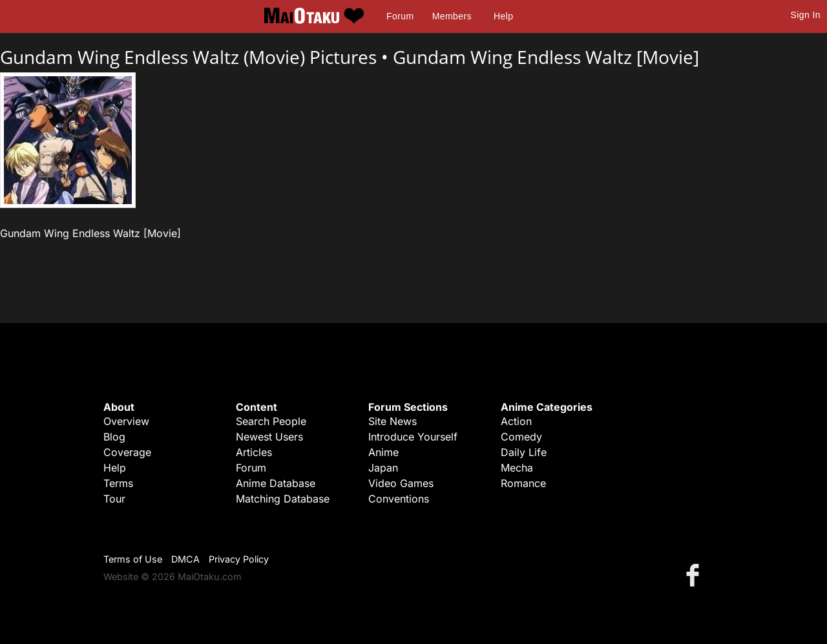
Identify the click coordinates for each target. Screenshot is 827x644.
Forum (400, 16)
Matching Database (283, 499)
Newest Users (269, 437)
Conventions (399, 499)
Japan (383, 468)
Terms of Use (133, 559)
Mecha (517, 468)
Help (503, 16)
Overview (126, 421)
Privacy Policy (239, 559)
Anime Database (276, 483)
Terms (118, 483)
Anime (383, 452)
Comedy (521, 437)
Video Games (401, 483)
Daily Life (524, 452)
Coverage (127, 452)
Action (516, 421)
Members (452, 16)
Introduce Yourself (413, 437)
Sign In (806, 15)
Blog (114, 437)
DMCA (185, 559)
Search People (271, 421)
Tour (114, 499)
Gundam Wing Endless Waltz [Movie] (546, 57)
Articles (254, 452)
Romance (523, 483)
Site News (393, 421)
